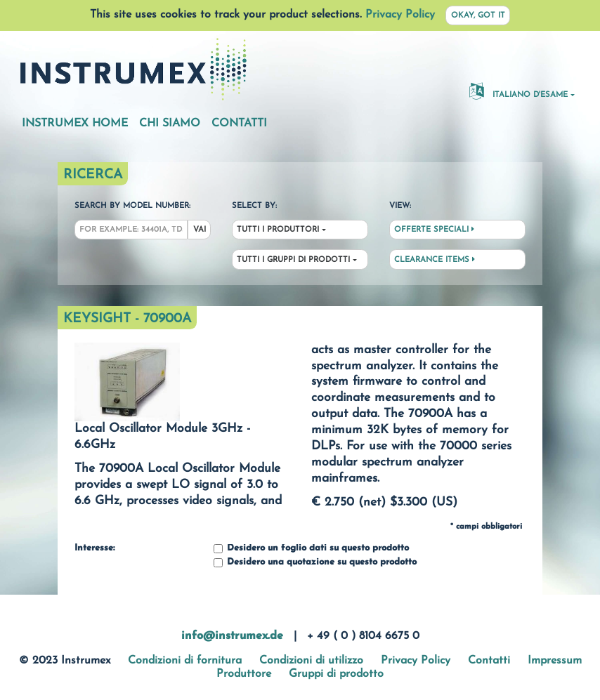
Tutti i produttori (278, 230)
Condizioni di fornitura (185, 661)
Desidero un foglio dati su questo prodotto (311, 549)
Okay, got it (478, 16)
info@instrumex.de (232, 636)
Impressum (555, 661)
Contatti (239, 124)
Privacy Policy (400, 15)
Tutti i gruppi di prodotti (293, 260)
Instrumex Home (75, 124)
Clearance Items (435, 260)
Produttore (244, 674)
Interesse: (94, 548)
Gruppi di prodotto (336, 674)
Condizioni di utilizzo (311, 661)
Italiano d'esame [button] (519, 91)
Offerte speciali (434, 230)
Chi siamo (170, 124)
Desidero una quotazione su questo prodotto (315, 563)
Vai (200, 230)
